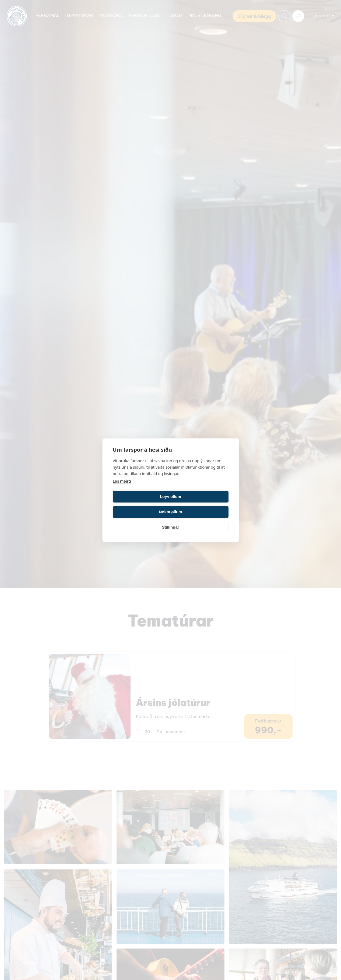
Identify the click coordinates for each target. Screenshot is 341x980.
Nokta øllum (201, 504)
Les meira (122, 489)
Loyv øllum (141, 504)
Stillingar (170, 520)
